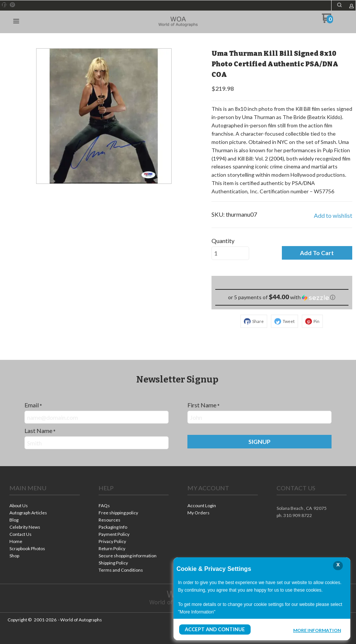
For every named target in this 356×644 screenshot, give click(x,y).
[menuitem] (45, 506)
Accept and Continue (213, 629)
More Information (317, 630)
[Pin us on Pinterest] (12, 5)
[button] (339, 5)
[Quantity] (230, 253)
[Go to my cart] (328, 21)
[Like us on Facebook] (5, 5)
